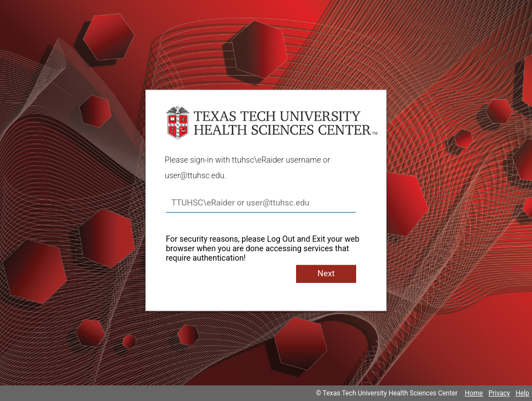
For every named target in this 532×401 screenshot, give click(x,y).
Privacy (499, 393)
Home (474, 393)
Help (522, 393)
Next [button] (326, 273)
